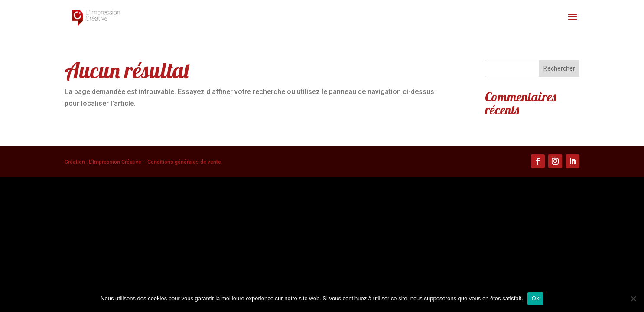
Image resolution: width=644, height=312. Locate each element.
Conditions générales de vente (184, 162)
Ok (535, 298)
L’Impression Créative (115, 162)
